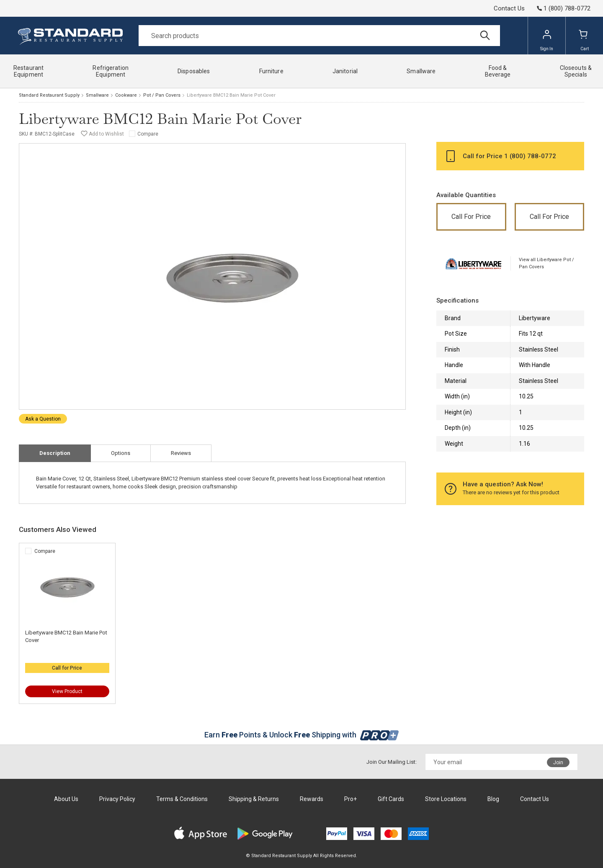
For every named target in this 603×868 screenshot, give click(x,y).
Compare (148, 134)
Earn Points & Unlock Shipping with (302, 735)
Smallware (97, 95)
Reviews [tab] (181, 453)
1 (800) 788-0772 (530, 156)
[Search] (319, 36)
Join (558, 763)
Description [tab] (55, 453)
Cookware (126, 95)
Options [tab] (121, 453)
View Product (67, 691)
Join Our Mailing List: (392, 762)
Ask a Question (43, 419)
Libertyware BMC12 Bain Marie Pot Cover (66, 636)
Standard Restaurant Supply (49, 95)
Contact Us (509, 8)
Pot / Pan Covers (162, 95)
